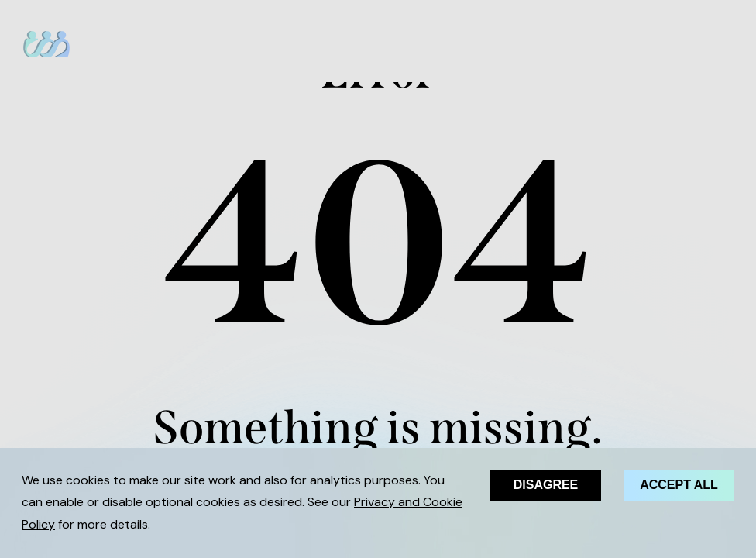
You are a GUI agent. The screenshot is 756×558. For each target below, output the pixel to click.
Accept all (679, 485)
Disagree (546, 485)
